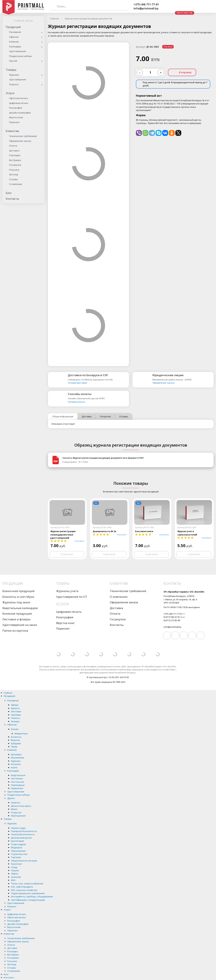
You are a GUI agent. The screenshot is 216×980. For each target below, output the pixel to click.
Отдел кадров (18, 844)
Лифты (15, 874)
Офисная (14, 37)
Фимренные (21, 733)
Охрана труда (18, 828)
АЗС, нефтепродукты (22, 887)
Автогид (13, 174)
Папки (14, 747)
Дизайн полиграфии (20, 113)
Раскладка (15, 155)
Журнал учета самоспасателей (187, 533)
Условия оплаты (76, 402)
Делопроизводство (21, 838)
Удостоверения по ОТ (72, 597)
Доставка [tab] (87, 416)
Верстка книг (16, 117)
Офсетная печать (19, 98)
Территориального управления (28, 893)
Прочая (13, 61)
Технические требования (23, 136)
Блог (9, 193)
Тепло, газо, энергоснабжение (27, 884)
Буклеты (15, 708)
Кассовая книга (144, 531)
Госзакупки (15, 165)
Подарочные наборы (21, 56)
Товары (11, 70)
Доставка (14, 151)
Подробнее (67, 554)
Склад (14, 867)
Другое (11, 798)
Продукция (13, 27)
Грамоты (16, 803)
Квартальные (18, 775)
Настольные (18, 782)
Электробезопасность (23, 834)
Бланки (15, 729)
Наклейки (16, 715)
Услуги (10, 93)
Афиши (15, 705)
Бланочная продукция (18, 591)
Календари (15, 46)
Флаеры (15, 721)
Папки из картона (15, 631)
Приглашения (18, 816)
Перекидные (18, 785)
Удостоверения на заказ (20, 625)
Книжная (14, 42)
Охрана (15, 870)
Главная (8, 693)
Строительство (19, 854)
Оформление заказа (20, 141)
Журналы (14, 75)
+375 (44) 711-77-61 (146, 4)
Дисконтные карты (21, 806)
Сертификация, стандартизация (28, 900)
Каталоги (16, 764)
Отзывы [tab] (124, 416)
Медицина (17, 847)
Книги (14, 767)
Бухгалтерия (18, 841)
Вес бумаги (15, 160)
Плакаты (14, 84)
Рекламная (15, 32)
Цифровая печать (19, 103)
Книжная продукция (17, 614)
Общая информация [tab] (63, 416)
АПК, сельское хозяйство (24, 890)
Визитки (15, 740)
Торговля (16, 857)
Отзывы (13, 179)
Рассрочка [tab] (105, 416)
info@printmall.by (146, 8)
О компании (16, 184)
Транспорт (17, 864)
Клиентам (12, 131)
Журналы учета (67, 591)
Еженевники (18, 758)
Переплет (14, 122)
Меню (14, 809)
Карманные (17, 788)
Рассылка (14, 170)
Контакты (12, 199)
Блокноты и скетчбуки (18, 597)
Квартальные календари (20, 608)
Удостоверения (18, 51)
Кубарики (16, 743)
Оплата (13, 146)
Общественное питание (24, 861)
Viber (168, 7)
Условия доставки (77, 383)
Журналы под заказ (16, 602)
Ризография (16, 108)
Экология (16, 877)
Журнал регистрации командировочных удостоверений (63, 535)
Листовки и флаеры (16, 619)
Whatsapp (176, 7)
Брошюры (16, 754)
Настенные (17, 778)
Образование (18, 851)
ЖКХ (13, 880)
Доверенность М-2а (104, 531)
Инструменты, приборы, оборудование (32, 896)
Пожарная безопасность (24, 831)
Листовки (16, 711)
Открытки (16, 812)
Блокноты (16, 737)
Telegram (184, 7)
